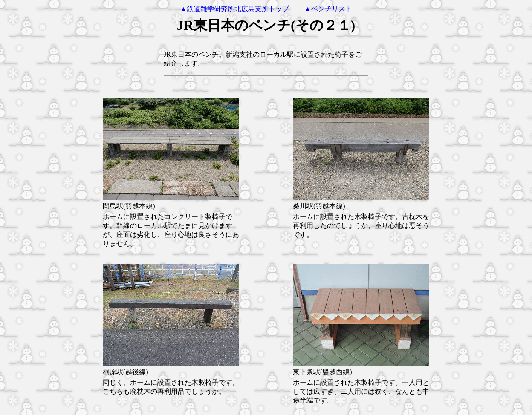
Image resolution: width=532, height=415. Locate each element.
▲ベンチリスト (328, 9)
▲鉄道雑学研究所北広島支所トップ (234, 9)
